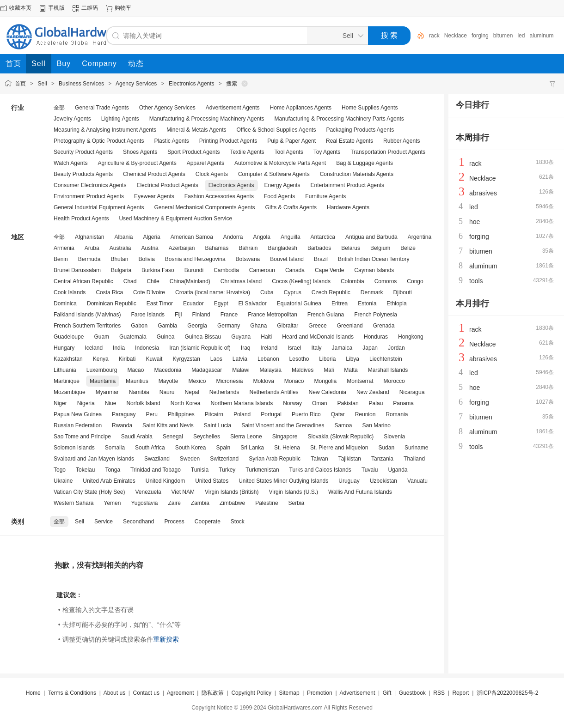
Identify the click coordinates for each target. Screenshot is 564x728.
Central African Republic (83, 281)
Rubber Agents (402, 141)
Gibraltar (288, 326)
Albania (123, 237)
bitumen (503, 36)
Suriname (416, 448)
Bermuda (89, 259)
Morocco (394, 381)
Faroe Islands (148, 315)
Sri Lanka (252, 448)
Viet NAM (183, 492)
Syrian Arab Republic (275, 459)
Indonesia (147, 348)
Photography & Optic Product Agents (99, 141)
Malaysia (271, 370)
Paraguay (124, 414)
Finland (201, 315)
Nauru (167, 392)
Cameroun (262, 270)
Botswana (248, 259)
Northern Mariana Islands (242, 403)
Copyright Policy (251, 693)
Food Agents (279, 196)
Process (174, 522)
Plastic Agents (171, 141)
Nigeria (86, 403)
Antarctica (323, 237)
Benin (61, 259)
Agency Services (136, 84)
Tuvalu (370, 470)
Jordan (396, 348)
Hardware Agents (348, 207)
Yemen (113, 503)
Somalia (115, 448)
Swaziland (157, 459)
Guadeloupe (69, 337)
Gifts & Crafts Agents (291, 207)
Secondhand (138, 522)
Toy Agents (327, 152)
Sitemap (289, 693)
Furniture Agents (325, 196)
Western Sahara (74, 503)
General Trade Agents (102, 108)
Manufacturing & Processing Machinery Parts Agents (339, 119)
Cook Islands (70, 292)
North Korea (186, 403)
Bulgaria (121, 270)
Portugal (271, 414)
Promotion (320, 693)
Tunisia (200, 470)
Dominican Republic (112, 303)
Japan (370, 348)
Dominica (65, 303)
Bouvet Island (287, 259)
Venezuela (148, 492)
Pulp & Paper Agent (291, 141)
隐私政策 (213, 693)
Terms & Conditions (72, 693)
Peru (151, 414)
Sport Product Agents (193, 152)
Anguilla (291, 237)
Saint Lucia (218, 425)
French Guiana (326, 315)
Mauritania (103, 381)
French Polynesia (376, 315)
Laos (216, 359)
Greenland (350, 326)
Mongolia (326, 381)
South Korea (191, 448)
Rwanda (122, 425)
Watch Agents (71, 163)
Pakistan (348, 403)
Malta (351, 370)
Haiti (266, 337)
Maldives (303, 370)
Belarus (351, 248)
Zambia (200, 503)
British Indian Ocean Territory (374, 259)
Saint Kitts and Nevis (168, 425)
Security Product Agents (83, 152)
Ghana (258, 326)
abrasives (483, 193)
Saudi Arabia (137, 437)
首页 (20, 84)
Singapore (285, 437)
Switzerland (224, 459)
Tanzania (382, 459)
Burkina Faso (158, 270)
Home (33, 693)
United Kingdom (165, 481)
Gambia (167, 326)
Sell (43, 84)
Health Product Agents (81, 218)
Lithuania (65, 370)
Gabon (139, 326)
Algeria (151, 237)
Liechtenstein (386, 359)
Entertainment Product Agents (347, 185)
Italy (317, 348)
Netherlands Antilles (274, 392)
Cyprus (293, 292)
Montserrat (360, 381)
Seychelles (207, 437)
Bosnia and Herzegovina (195, 259)
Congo (415, 281)
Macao (135, 370)
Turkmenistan (262, 470)
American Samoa (192, 237)
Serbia (297, 503)
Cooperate (208, 522)
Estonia (367, 303)
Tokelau (85, 470)
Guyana (241, 337)
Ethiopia (396, 303)
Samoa (343, 425)
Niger (60, 403)
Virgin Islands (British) (232, 492)
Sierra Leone (246, 437)
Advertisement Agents (233, 108)
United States (212, 481)
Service (104, 522)
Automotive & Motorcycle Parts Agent (280, 163)
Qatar (338, 414)
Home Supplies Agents (370, 108)
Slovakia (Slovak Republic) (340, 437)
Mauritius (137, 381)
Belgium (380, 248)
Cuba (267, 292)
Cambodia (226, 270)
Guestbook (412, 693)
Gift (387, 693)
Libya (352, 359)
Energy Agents (282, 185)
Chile (153, 281)
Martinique (67, 381)
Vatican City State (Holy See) (89, 492)
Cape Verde (329, 270)
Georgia (197, 326)
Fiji (178, 315)
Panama (403, 403)
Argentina (420, 237)
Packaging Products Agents (360, 130)
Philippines (181, 414)
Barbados (319, 248)
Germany (229, 326)
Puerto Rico (306, 414)
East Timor (160, 303)
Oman (320, 403)
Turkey (227, 470)
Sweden (190, 459)
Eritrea (340, 303)
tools (476, 281)
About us (114, 693)
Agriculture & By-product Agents (137, 163)
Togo (60, 470)
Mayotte (169, 381)
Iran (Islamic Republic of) (200, 348)
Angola (262, 237)
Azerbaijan (182, 248)
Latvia (240, 359)
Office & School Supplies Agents (276, 130)
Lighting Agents (120, 119)
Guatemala (133, 337)
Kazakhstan (68, 359)
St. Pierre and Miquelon (339, 448)
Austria (150, 248)
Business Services (81, 84)
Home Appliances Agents (301, 108)
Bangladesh (283, 248)
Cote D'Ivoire (149, 292)
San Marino (376, 425)
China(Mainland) (190, 281)
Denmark (372, 292)
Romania (397, 414)
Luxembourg (102, 370)
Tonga (113, 470)
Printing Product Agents (228, 141)
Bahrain (248, 248)
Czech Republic (331, 292)
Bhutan (119, 259)
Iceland (94, 348)
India (119, 348)
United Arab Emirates (109, 481)
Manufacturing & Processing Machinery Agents (207, 119)
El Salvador (252, 303)
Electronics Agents (192, 84)
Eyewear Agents (154, 196)
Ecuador (193, 303)
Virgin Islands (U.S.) (294, 492)
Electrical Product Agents (167, 185)
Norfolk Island (143, 403)
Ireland (269, 348)
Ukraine (63, 481)
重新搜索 (166, 639)
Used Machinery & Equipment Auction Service (175, 218)
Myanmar (107, 392)
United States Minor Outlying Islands (283, 481)
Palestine (267, 503)
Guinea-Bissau (203, 337)
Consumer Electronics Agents (90, 185)
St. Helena (287, 448)
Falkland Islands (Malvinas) (87, 315)
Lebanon (268, 359)
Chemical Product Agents (154, 174)
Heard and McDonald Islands (318, 337)
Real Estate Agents (349, 141)
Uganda (398, 470)
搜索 (232, 84)
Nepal (192, 392)
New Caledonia (328, 392)
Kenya (101, 359)
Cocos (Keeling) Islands (301, 281)
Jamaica (342, 348)
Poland (242, 414)
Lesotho (299, 359)
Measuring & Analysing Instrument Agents (105, 130)
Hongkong (411, 337)
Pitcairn (214, 414)
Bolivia (146, 259)
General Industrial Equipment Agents (99, 207)
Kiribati (127, 359)
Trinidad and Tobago (156, 470)
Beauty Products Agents (83, 174)
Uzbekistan (383, 481)
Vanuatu (417, 481)
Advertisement (358, 693)
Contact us (146, 693)
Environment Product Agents (89, 196)
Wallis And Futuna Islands (360, 492)
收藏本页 (20, 8)
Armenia (64, 248)
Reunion (365, 414)
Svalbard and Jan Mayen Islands (94, 459)
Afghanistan (89, 237)
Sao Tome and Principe (82, 437)
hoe (475, 222)
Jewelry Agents (72, 119)
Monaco (294, 381)
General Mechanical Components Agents (204, 207)
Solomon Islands (74, 448)
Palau (376, 403)
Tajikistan (350, 459)
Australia (120, 248)
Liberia (327, 359)
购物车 (123, 8)
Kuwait (154, 359)
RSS (439, 693)
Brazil (321, 259)
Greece (317, 326)
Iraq (246, 348)
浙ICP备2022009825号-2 (507, 693)
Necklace (456, 36)
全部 (59, 108)
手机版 (56, 8)
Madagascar (207, 370)
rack (434, 36)
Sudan (386, 448)
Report (460, 693)
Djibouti (403, 292)
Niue (111, 403)
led (521, 36)
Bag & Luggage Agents (365, 163)
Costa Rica (109, 292)
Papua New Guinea (78, 414)
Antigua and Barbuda (371, 237)
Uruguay (349, 481)
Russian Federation (78, 425)
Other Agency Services (167, 108)
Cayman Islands (374, 270)
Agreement (181, 693)
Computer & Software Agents (274, 174)
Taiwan (319, 459)
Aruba (92, 248)
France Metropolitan (273, 315)
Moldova (263, 381)
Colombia (352, 281)
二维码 (90, 8)
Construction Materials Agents (357, 174)
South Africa (150, 448)
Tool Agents (289, 152)
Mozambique (70, 392)
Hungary (64, 348)
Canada (295, 270)
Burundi (194, 270)
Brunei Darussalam (77, 270)
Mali (329, 370)
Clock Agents (212, 174)
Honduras (376, 337)
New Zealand (373, 392)
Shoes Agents (140, 152)
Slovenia (394, 437)
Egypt (221, 303)
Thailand (414, 459)
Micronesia (229, 381)
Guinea (166, 337)
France (229, 315)
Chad (130, 281)
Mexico (197, 381)
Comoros (386, 281)
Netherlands (224, 392)
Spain (224, 448)
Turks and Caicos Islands (320, 470)
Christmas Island (241, 281)
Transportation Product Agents (388, 152)
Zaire (174, 503)
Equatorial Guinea (299, 303)
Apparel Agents (205, 163)
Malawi (241, 370)
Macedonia (168, 370)
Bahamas (217, 248)
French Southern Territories (87, 326)
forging (480, 36)
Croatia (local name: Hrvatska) (213, 292)
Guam (101, 337)
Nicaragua (412, 392)
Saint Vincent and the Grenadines (283, 425)
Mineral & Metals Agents (196, 130)
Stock (238, 522)
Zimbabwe (232, 503)
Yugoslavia (144, 503)
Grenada (384, 326)
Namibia (139, 392)
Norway (292, 403)
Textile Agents (247, 152)
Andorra (233, 237)
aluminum (541, 36)
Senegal (173, 437)
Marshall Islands (388, 370)
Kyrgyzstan (186, 359)
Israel (294, 348)
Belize (408, 248)
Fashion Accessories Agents (219, 196)
